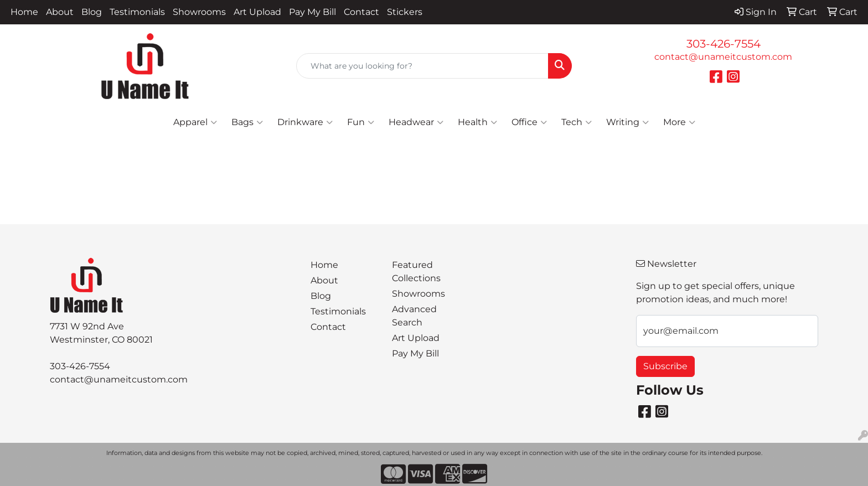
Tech (577, 122)
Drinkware (305, 122)
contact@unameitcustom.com (723, 57)
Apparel (195, 122)
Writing (627, 122)
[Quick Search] (423, 66)
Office (529, 122)
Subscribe (665, 366)
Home (24, 12)
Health (477, 122)
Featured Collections (416, 272)
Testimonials (137, 12)
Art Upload (257, 12)
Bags (247, 122)
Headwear (416, 122)
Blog (92, 12)
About (60, 12)
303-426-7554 (724, 44)
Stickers (405, 12)
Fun (361, 122)
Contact (361, 12)
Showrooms (199, 12)
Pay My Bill (312, 12)
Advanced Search (414, 316)
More (679, 122)
